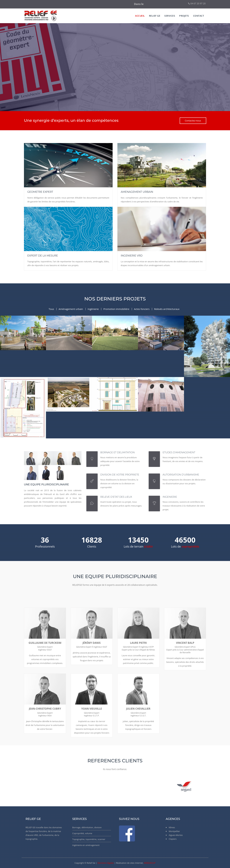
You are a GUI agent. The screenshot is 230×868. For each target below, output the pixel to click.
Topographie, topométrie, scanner (89, 839)
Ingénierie (93, 309)
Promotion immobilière (116, 309)
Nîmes (172, 827)
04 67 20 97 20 (197, 3)
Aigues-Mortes (176, 835)
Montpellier (174, 831)
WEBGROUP (150, 863)
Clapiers (173, 839)
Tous (51, 309)
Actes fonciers (142, 309)
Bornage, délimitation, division (87, 827)
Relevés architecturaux (167, 309)
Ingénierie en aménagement (86, 845)
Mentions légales (106, 863)
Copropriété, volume (82, 833)
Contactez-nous (193, 121)
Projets (184, 16)
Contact (199, 16)
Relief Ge (155, 16)
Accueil (140, 16)
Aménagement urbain (71, 309)
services (170, 16)
